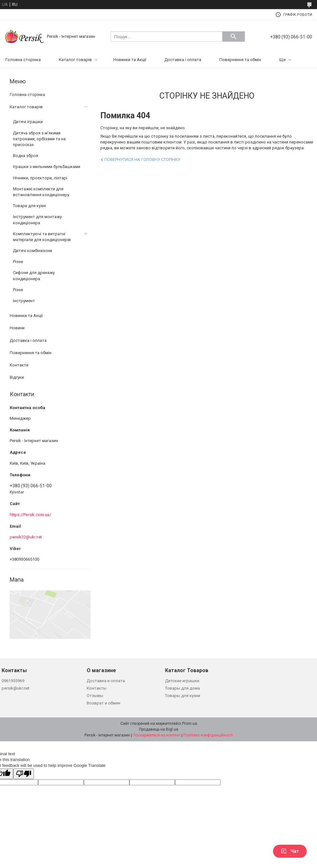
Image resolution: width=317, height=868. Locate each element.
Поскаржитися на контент (157, 735)
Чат (290, 851)
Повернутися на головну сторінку (142, 159)
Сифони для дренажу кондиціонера (34, 275)
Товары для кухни (183, 696)
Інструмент (24, 301)
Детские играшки (182, 681)
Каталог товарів (75, 60)
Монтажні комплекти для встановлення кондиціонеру (41, 192)
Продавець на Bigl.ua (159, 729)
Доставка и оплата (106, 681)
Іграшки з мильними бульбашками (47, 167)
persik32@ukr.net (26, 537)
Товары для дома (182, 688)
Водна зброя (26, 156)
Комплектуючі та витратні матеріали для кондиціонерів (42, 237)
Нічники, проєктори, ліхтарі (40, 178)
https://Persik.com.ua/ (30, 515)
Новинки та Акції (130, 60)
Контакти (19, 365)
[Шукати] (234, 37)
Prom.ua (190, 724)
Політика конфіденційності (208, 735)
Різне (18, 262)
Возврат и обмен (104, 703)
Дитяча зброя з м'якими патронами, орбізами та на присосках (39, 139)
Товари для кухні (29, 206)
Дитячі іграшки (28, 122)
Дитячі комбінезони (33, 251)
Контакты (97, 688)
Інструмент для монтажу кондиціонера (37, 220)
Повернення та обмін (240, 60)
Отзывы (95, 696)
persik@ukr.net (16, 688)
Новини (17, 328)
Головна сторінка (23, 60)
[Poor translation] (24, 774)
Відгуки (17, 377)
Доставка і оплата (183, 60)
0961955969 (13, 681)
